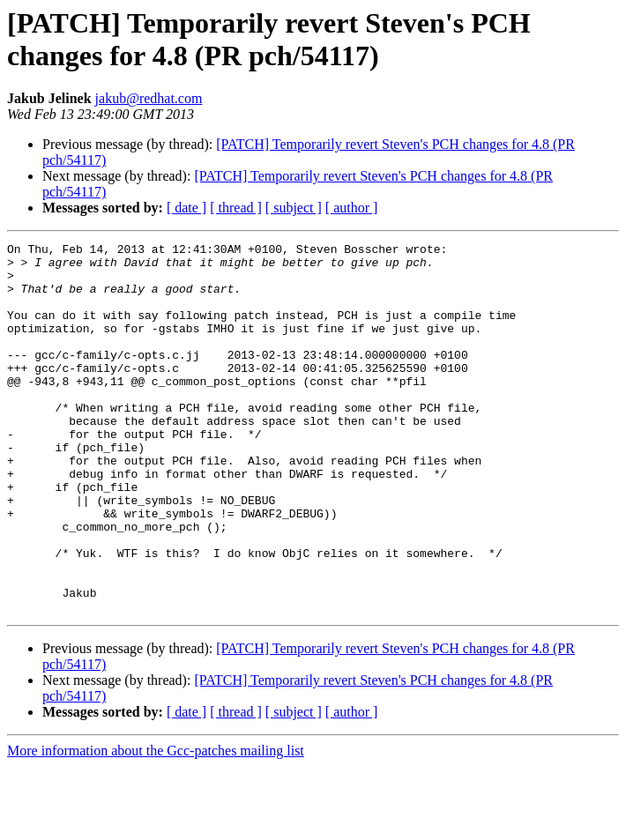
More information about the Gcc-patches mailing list (156, 825)
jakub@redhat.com (149, 98)
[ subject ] (294, 208)
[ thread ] (236, 208)
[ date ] (186, 208)
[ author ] (352, 208)
